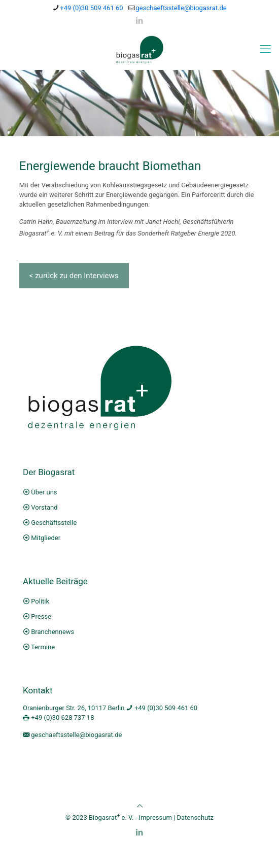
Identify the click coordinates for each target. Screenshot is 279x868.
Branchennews (53, 632)
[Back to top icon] (140, 806)
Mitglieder (46, 538)
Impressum (155, 818)
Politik (40, 601)
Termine (43, 647)
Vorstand (44, 507)
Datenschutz (195, 818)
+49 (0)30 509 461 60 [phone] (91, 8)
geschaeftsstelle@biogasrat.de (76, 735)
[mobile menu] (265, 49)
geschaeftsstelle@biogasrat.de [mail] (181, 8)
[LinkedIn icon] (140, 21)
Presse (41, 616)
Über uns (44, 492)
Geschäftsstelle (54, 523)
